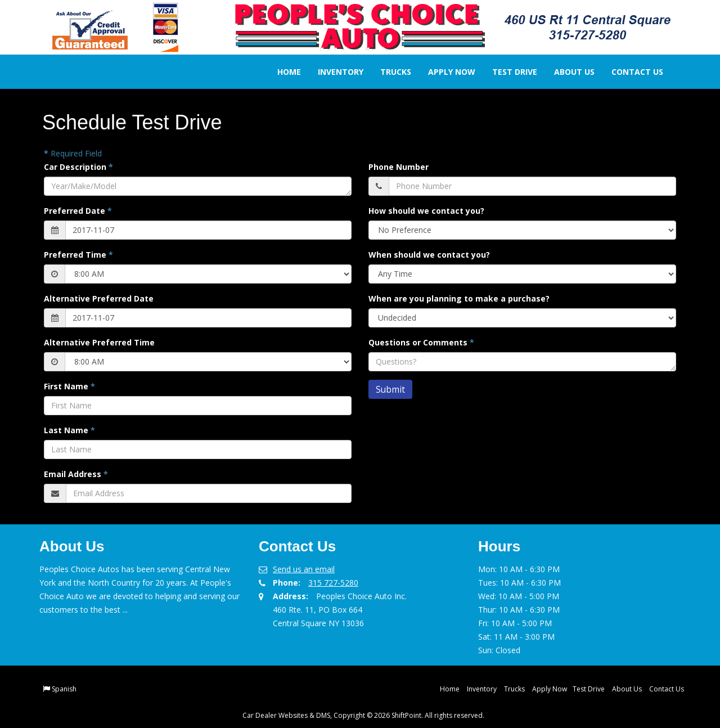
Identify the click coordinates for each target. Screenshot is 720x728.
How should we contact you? (426, 211)
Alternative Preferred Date (99, 298)
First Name (69, 386)
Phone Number (399, 167)
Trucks (388, 72)
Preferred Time (78, 255)
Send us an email (304, 569)
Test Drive (507, 72)
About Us (566, 72)
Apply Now (444, 72)
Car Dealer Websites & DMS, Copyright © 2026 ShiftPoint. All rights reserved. (363, 715)
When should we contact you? (429, 255)
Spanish (64, 689)
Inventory (333, 72)
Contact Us (629, 72)
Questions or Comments (421, 342)
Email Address (76, 474)
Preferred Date (78, 211)
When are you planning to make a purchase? (459, 298)
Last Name (69, 430)
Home (281, 72)
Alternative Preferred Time (99, 342)
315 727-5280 (333, 583)
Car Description (78, 167)
